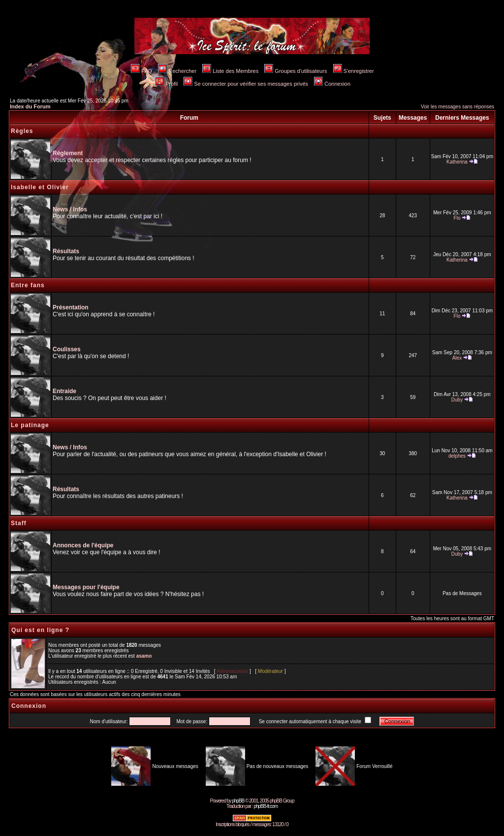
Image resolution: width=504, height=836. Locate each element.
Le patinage (30, 425)
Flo (457, 218)
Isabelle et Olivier (40, 187)
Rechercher (177, 71)
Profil (166, 84)
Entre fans (28, 285)
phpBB (238, 801)
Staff (19, 523)
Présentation (71, 307)
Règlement (68, 153)
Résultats (66, 251)
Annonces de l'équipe (83, 545)
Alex (457, 358)
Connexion (332, 84)
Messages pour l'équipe (86, 587)
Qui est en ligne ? (40, 630)
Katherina (457, 162)
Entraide (64, 391)
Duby (457, 400)
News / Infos (70, 209)
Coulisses (67, 349)
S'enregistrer (354, 71)
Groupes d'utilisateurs (296, 71)
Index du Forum (30, 106)
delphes (457, 456)
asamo (144, 656)
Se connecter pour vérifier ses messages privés (246, 84)
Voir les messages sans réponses (457, 107)
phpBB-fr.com (266, 806)
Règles (22, 131)
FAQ (142, 71)
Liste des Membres (230, 71)
